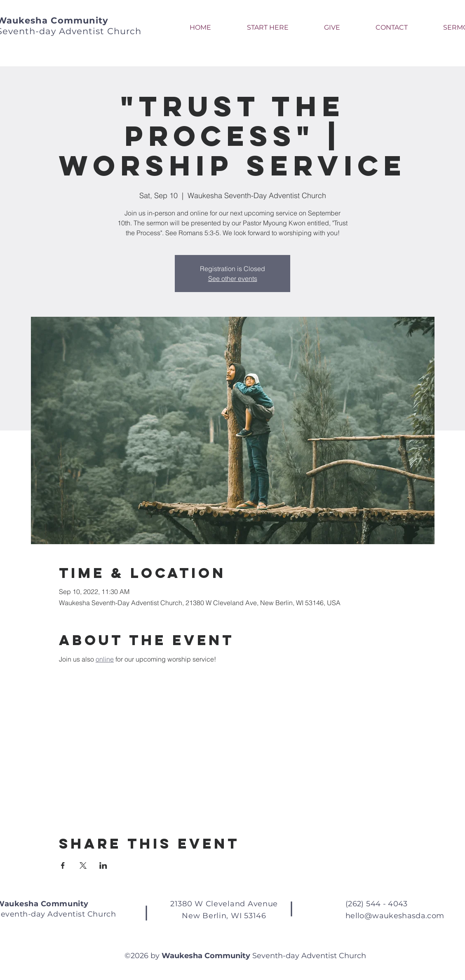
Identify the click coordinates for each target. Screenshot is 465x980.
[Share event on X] (83, 865)
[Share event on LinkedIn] (103, 865)
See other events (233, 278)
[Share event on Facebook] (63, 865)
